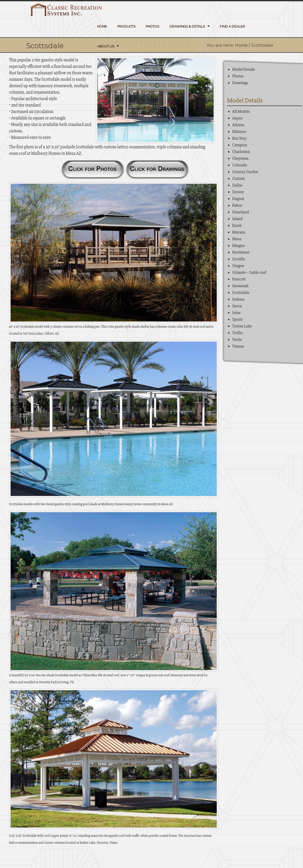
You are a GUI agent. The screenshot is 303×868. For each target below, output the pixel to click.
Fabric (237, 205)
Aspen (237, 118)
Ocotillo (239, 259)
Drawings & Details (187, 26)
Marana (239, 232)
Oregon (238, 266)
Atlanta (238, 125)
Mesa (237, 239)
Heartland (241, 212)
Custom (239, 179)
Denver (238, 192)
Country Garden (245, 172)
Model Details (244, 69)
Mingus (238, 246)
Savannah (240, 286)
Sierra (237, 306)
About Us (106, 46)
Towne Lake (242, 326)
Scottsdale (241, 293)
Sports (237, 319)
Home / (243, 45)
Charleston (241, 152)
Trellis (237, 333)
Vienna (238, 346)
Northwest (241, 252)
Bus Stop (239, 138)
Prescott (239, 279)
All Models (241, 111)
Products (126, 26)
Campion (240, 145)
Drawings (240, 83)
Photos (152, 26)
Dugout (238, 199)
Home (102, 26)
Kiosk (237, 226)
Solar (236, 313)
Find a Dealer (232, 26)
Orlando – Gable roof (249, 272)
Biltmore (239, 132)
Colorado (240, 165)
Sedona (238, 299)
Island (237, 219)
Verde (237, 340)
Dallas (237, 185)
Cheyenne (240, 158)
